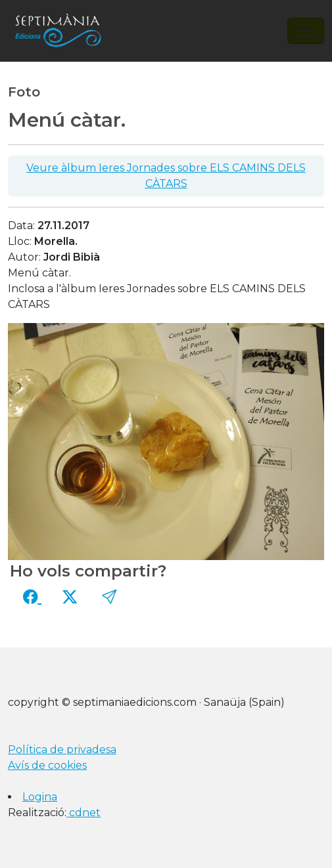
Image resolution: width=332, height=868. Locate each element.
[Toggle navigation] (306, 31)
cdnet (83, 813)
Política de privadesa (62, 749)
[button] (109, 597)
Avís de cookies (47, 765)
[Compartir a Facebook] (32, 597)
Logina (40, 797)
